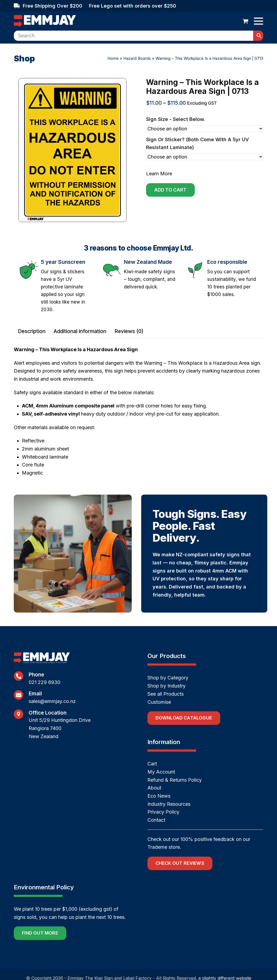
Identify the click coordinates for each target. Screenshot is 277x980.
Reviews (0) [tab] (129, 331)
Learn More (159, 174)
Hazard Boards (137, 58)
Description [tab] (32, 331)
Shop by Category (168, 678)
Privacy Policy (163, 812)
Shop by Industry (166, 686)
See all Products (166, 694)
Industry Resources (169, 804)
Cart (152, 764)
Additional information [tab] (80, 331)
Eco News (159, 796)
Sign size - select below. (176, 119)
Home (113, 58)
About (154, 788)
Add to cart (170, 190)
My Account (161, 772)
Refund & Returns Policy (175, 780)
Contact (156, 820)
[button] (245, 21)
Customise (159, 702)
